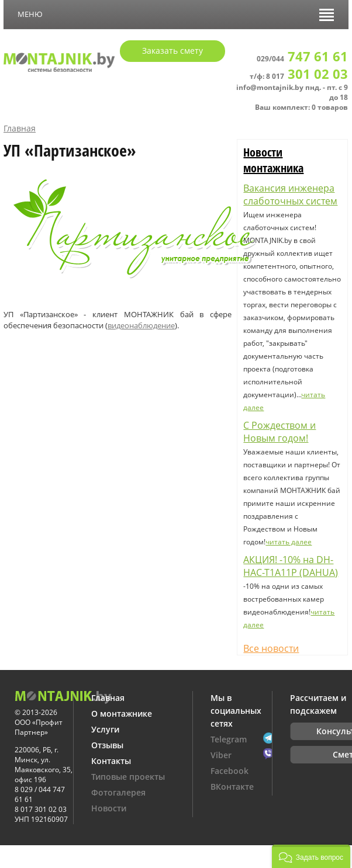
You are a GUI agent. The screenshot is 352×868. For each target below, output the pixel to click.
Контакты (111, 761)
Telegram (229, 739)
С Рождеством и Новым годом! (279, 432)
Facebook (230, 771)
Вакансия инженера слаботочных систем (290, 195)
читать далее (289, 542)
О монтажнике (122, 714)
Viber (221, 755)
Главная (20, 128)
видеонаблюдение (141, 325)
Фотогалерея (118, 792)
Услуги (105, 729)
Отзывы (107, 745)
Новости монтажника (273, 160)
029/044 (302, 59)
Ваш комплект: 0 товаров (301, 107)
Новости (109, 808)
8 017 (307, 76)
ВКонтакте (232, 787)
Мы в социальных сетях (236, 711)
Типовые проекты (128, 777)
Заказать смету (172, 51)
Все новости (271, 648)
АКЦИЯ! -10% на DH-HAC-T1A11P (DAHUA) (291, 566)
